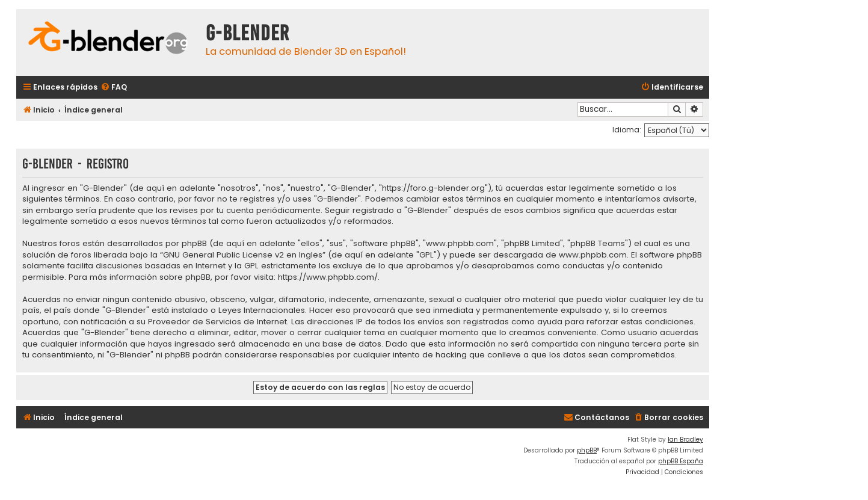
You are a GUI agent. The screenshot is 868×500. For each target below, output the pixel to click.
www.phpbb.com (593, 255)
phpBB (587, 450)
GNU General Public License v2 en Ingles (243, 255)
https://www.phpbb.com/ (328, 277)
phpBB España (681, 461)
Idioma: (627, 130)
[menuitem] (114, 88)
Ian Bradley (685, 440)
